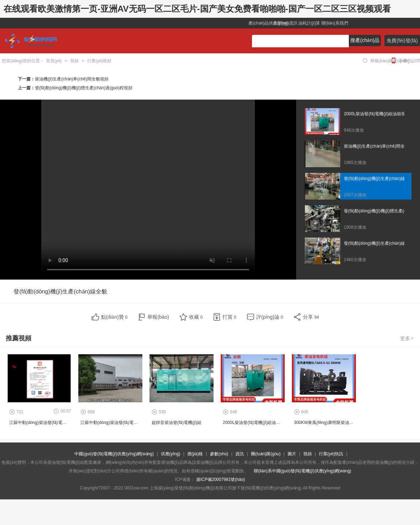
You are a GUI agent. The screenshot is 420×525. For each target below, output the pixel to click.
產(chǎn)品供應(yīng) (261, 23)
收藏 (196, 317)
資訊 (240, 454)
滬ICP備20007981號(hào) (220, 479)
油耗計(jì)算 (309, 23)
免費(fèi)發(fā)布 (402, 42)
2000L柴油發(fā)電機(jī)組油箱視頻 (256, 423)
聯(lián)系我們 (333, 23)
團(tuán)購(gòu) (266, 454)
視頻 (74, 61)
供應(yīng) (171, 454)
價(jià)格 (195, 454)
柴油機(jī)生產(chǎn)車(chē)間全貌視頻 (72, 79)
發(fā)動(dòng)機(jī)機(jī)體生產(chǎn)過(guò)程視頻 (84, 88)
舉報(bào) (158, 317)
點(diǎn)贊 (114, 317)
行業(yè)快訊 (331, 454)
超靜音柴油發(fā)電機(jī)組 (177, 423)
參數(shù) (219, 454)
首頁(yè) (54, 61)
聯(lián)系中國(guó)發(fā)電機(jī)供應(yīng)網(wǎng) (302, 471)
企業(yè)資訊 (285, 23)
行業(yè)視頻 (99, 61)
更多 (407, 338)
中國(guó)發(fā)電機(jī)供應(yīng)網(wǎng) (114, 454)
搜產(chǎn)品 (365, 40)
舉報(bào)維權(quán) (390, 61)
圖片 (292, 454)
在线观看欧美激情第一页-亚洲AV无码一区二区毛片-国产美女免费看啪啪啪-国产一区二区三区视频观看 (197, 9)
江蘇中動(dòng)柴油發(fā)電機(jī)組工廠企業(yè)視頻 (130, 423)
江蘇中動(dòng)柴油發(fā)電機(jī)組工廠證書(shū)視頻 (60, 423)
